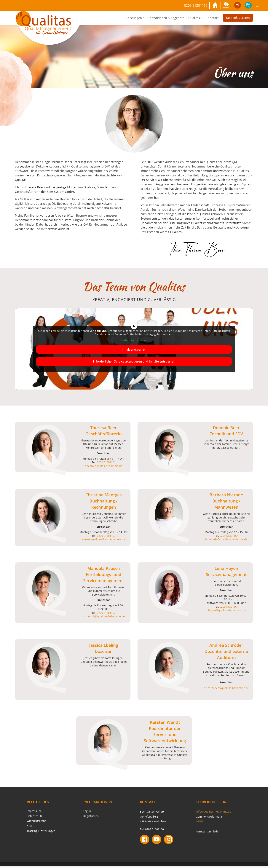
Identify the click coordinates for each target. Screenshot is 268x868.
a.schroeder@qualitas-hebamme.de (226, 690)
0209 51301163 (106, 538)
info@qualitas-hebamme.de (214, 814)
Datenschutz (35, 818)
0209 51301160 (187, 7)
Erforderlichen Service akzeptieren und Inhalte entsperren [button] (134, 363)
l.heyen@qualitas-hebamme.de (226, 612)
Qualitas (194, 20)
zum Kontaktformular (210, 819)
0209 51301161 (106, 464)
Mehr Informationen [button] (134, 343)
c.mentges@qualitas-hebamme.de (104, 541)
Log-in (87, 813)
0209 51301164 (229, 538)
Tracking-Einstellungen (41, 833)
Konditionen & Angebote (167, 20)
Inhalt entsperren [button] (134, 352)
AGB (29, 828)
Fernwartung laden (208, 834)
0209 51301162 (106, 615)
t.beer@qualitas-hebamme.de (104, 468)
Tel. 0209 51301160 (152, 831)
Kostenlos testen (238, 20)
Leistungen (134, 20)
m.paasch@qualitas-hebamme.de (104, 619)
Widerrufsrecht (36, 823)
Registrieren (91, 818)
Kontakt (213, 20)
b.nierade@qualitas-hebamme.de (226, 541)
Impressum (34, 813)
